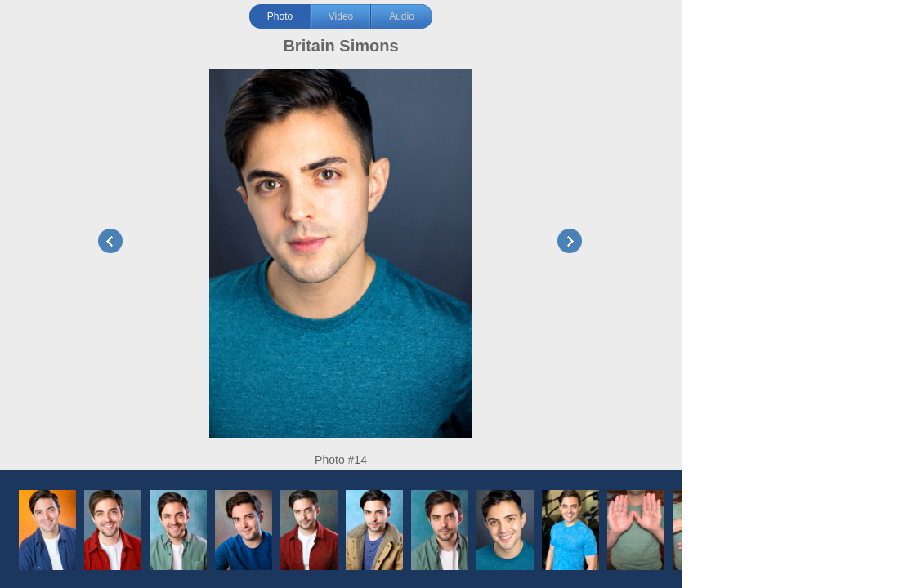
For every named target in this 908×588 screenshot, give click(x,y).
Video (341, 16)
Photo (280, 16)
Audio (402, 16)
